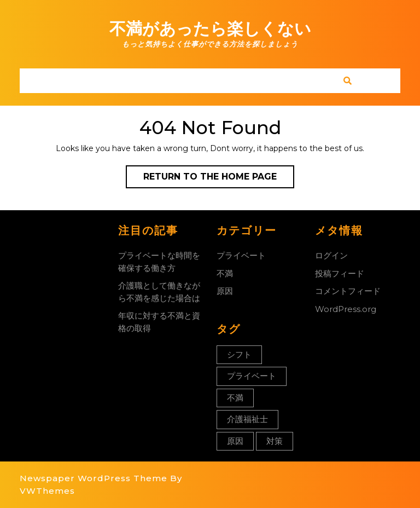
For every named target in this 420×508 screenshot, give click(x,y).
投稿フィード (340, 273)
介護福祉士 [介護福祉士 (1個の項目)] (247, 419)
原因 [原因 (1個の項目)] (235, 441)
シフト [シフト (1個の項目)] (239, 354)
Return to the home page (219, 179)
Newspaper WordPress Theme (94, 478)
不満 (225, 273)
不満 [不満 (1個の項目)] (235, 398)
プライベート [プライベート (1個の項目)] (252, 376)
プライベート (241, 255)
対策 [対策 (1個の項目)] (275, 441)
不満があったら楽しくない (210, 29)
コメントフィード (348, 291)
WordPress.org (346, 309)
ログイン (331, 255)
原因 (225, 291)
